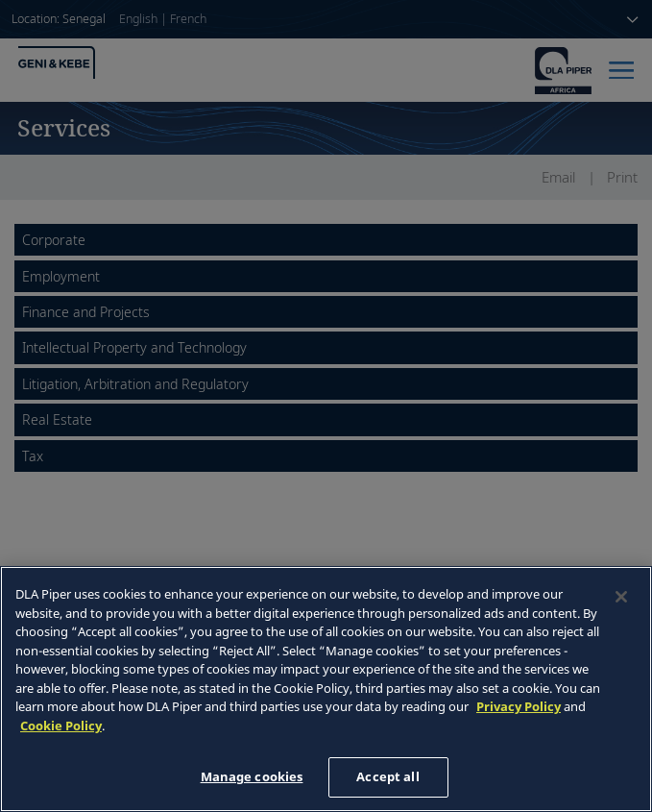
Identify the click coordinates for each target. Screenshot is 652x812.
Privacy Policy (519, 706)
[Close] (621, 597)
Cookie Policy (61, 726)
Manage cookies (252, 776)
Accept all (387, 776)
